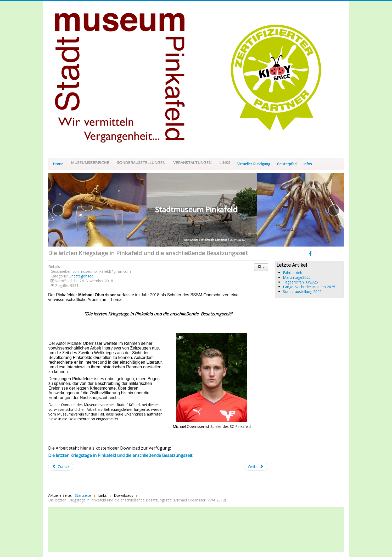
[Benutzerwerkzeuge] (261, 267)
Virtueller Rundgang (254, 164)
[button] (58, 210)
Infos (308, 164)
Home (58, 164)
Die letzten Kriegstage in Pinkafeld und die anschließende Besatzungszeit (120, 455)
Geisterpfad (287, 164)
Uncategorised (81, 276)
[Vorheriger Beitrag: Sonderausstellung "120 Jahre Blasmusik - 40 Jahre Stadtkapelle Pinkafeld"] (61, 467)
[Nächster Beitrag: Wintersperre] (256, 467)
